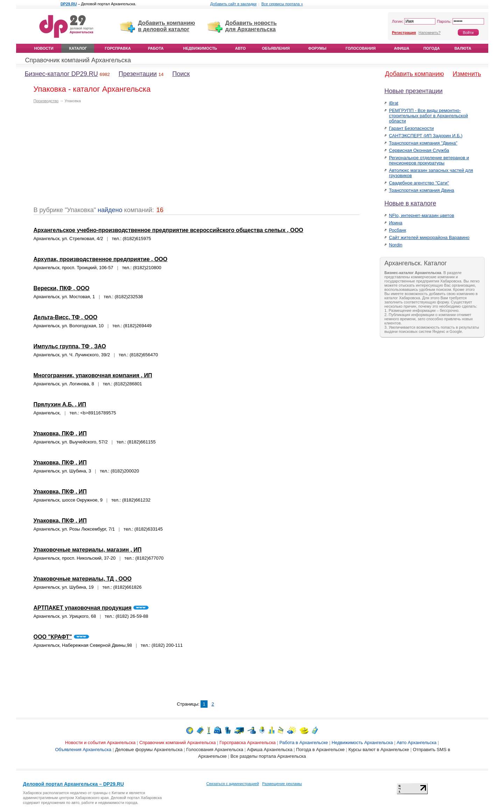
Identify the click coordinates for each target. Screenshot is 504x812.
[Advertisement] (92, 157)
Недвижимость (200, 48)
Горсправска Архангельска (248, 743)
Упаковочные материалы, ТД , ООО (83, 579)
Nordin (395, 245)
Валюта (463, 48)
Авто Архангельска (416, 743)
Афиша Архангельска (270, 750)
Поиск (181, 74)
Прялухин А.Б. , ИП (60, 404)
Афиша (401, 48)
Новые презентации (413, 91)
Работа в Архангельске (304, 743)
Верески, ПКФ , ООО (62, 288)
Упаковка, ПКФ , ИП (60, 433)
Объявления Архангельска (83, 750)
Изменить (467, 74)
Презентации (138, 74)
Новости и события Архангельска (100, 743)
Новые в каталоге (410, 203)
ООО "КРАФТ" (53, 637)
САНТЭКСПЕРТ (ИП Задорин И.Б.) (426, 136)
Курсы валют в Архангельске (379, 750)
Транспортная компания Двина (421, 190)
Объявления (276, 48)
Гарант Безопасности (411, 128)
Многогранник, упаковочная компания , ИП (93, 375)
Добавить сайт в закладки (233, 4)
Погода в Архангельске (320, 750)
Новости (44, 48)
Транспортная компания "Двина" (423, 143)
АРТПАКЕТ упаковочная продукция (83, 608)
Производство (46, 101)
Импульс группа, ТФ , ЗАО (70, 346)
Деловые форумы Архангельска (149, 750)
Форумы (317, 48)
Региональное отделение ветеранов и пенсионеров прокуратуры (429, 160)
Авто (240, 48)
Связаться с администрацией (233, 784)
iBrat (394, 103)
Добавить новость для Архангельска (251, 26)
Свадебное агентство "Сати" (419, 183)
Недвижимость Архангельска (362, 743)
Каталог (78, 48)
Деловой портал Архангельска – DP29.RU (73, 784)
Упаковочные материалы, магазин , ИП (88, 550)
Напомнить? (430, 33)
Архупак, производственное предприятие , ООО (101, 259)
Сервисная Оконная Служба (419, 150)
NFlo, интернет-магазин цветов (421, 215)
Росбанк (397, 230)
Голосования (360, 48)
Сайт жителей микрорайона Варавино (429, 237)
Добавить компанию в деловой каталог (166, 26)
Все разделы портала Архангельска (268, 756)
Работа (156, 48)
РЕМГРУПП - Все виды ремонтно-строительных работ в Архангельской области (428, 116)
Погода (432, 48)
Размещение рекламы (282, 784)
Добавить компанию (414, 74)
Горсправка (118, 48)
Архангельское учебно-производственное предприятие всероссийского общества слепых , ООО (169, 230)
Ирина (395, 223)
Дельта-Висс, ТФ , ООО (66, 317)
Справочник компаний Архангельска (78, 60)
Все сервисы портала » (282, 4)
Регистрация (404, 33)
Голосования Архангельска (215, 750)
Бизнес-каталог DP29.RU (61, 74)
